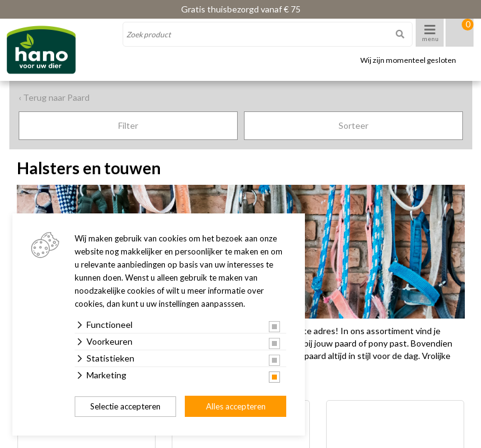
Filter (128, 125)
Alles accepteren (236, 406)
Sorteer (353, 125)
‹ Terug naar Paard (54, 97)
